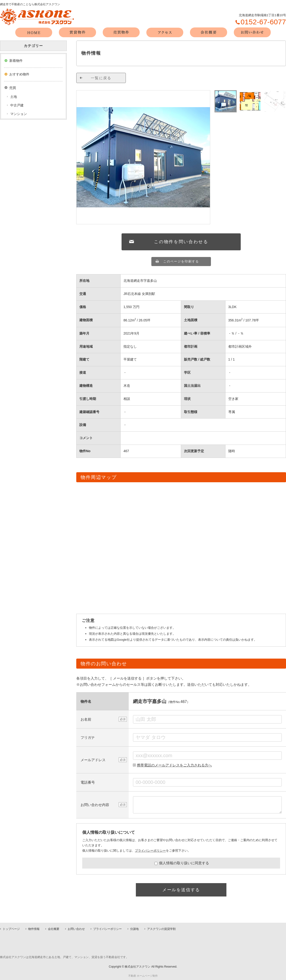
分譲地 (134, 929)
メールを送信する (181, 890)
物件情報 (34, 929)
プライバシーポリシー (150, 851)
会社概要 (54, 929)
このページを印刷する (181, 261)
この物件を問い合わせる (181, 242)
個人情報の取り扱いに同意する (182, 863)
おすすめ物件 (19, 74)
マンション (19, 114)
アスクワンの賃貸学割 (161, 929)
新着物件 (16, 61)
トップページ (11, 929)
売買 (13, 88)
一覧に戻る (101, 78)
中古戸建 (17, 105)
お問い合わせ (76, 929)
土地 (14, 97)
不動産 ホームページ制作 (143, 976)
